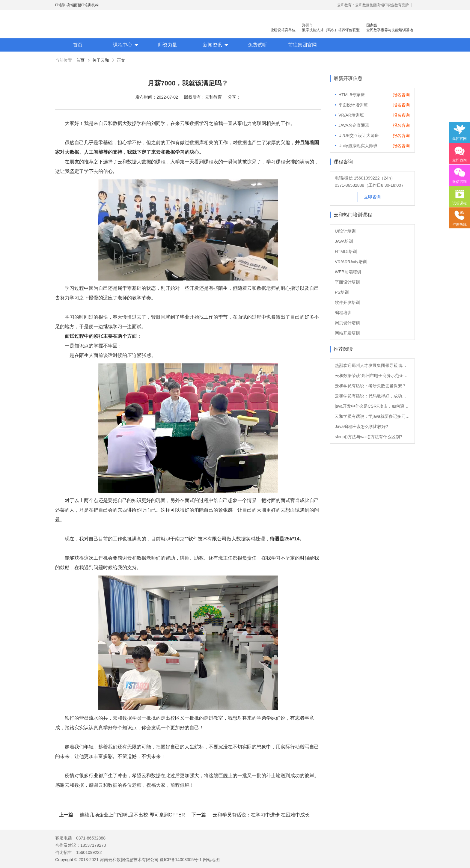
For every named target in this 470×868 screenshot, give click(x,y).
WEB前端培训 (348, 272)
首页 (78, 45)
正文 (121, 60)
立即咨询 (372, 197)
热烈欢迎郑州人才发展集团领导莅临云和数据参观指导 (372, 365)
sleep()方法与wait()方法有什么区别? (369, 437)
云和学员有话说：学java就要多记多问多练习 (372, 416)
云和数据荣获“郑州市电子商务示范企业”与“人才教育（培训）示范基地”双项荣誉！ (372, 376)
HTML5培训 (346, 251)
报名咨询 (401, 95)
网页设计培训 (347, 323)
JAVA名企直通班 (354, 125)
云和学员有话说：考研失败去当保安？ (370, 386)
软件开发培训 (347, 302)
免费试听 (257, 45)
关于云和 (101, 60)
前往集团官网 (302, 45)
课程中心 (123, 45)
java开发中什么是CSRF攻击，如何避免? (372, 406)
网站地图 (211, 860)
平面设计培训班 (353, 105)
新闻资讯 (213, 45)
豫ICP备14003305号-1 (181, 860)
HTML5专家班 (352, 95)
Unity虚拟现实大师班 (358, 146)
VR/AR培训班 (351, 115)
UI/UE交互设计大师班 (359, 135)
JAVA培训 (344, 241)
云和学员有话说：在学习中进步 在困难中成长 (261, 815)
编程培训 (343, 313)
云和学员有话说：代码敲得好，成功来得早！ (372, 396)
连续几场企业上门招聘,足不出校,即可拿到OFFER (132, 815)
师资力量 (168, 45)
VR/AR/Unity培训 (351, 262)
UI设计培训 (345, 231)
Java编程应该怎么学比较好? (361, 427)
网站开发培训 (347, 333)
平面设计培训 (347, 282)
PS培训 (342, 292)
